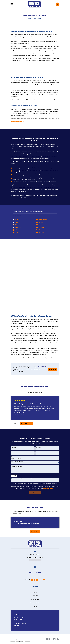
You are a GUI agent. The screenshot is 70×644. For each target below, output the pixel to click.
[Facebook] (37, 510)
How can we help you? (16, 397)
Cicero (17, 233)
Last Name (39, 378)
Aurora (17, 222)
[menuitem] (13, 572)
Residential (35, 526)
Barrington (41, 222)
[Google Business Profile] (32, 510)
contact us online (25, 300)
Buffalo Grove (19, 230)
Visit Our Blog (35, 462)
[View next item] (18, 354)
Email (37, 383)
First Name (14, 378)
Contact (35, 537)
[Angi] (42, 510)
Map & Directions (35, 491)
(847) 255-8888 (42, 297)
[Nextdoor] (44, 510)
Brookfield (41, 228)
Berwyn (40, 225)
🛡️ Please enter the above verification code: (22, 409)
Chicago (41, 230)
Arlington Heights (43, 220)
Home (35, 523)
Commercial (35, 530)
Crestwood (41, 233)
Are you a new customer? (17, 392)
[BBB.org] (35, 510)
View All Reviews (26, 354)
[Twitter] (39, 510)
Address (13, 387)
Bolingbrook (18, 228)
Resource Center (35, 534)
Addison (17, 220)
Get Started (52, 300)
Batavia (17, 225)
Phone (13, 383)
